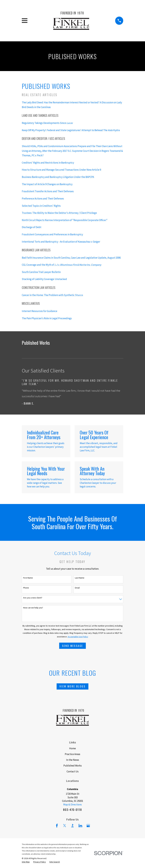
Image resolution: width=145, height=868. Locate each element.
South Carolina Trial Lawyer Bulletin (41, 272)
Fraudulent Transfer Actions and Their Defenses (48, 191)
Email (77, 588)
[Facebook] (57, 826)
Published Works (73, 766)
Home (72, 748)
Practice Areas (72, 754)
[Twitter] (65, 826)
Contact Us (73, 771)
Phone (26, 588)
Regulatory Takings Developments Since (47, 123)
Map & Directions (72, 804)
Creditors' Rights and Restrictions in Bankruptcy (48, 163)
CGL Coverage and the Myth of (62, 265)
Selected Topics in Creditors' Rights (41, 206)
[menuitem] (26, 862)
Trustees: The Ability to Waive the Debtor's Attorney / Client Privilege (59, 213)
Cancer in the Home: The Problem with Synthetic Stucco (52, 295)
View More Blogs (72, 686)
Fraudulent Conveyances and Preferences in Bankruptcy (52, 234)
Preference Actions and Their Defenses (43, 199)
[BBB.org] (72, 826)
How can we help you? (33, 608)
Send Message (73, 646)
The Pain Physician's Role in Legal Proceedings (47, 318)
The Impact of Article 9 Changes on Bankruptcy (47, 184)
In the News (73, 760)
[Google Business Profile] (88, 826)
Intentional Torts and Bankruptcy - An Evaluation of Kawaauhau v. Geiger (61, 242)
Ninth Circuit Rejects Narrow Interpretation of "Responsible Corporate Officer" (65, 220)
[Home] (71, 21)
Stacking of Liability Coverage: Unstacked (44, 279)
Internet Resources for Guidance (40, 311)
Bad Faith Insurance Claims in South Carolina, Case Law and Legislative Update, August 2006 (71, 258)
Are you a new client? (33, 598)
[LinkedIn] (80, 826)
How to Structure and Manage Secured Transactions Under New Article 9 (61, 170)
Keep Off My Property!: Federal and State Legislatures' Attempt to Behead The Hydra (71, 130)
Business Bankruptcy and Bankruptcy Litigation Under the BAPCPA (58, 177)
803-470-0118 (72, 810)
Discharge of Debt (32, 227)
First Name (28, 578)
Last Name (80, 578)
